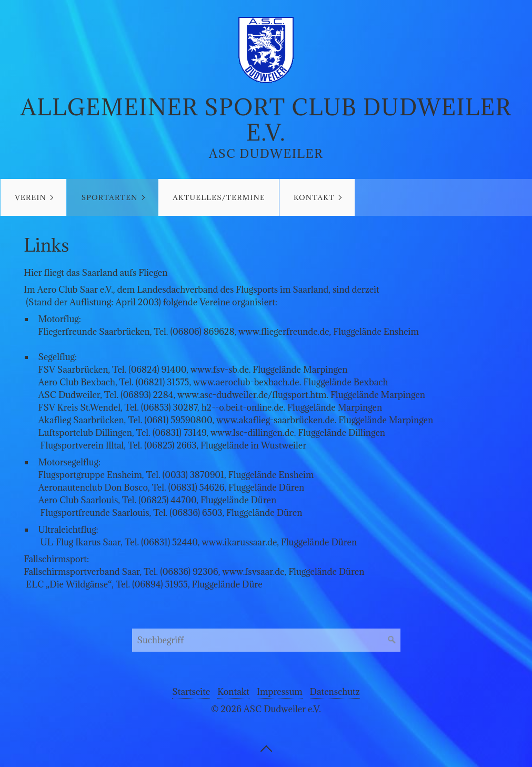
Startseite (191, 692)
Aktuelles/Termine (219, 197)
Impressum (280, 692)
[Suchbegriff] (266, 640)
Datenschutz (335, 692)
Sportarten (110, 197)
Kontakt (314, 197)
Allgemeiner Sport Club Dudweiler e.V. (266, 120)
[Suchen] (392, 640)
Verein (31, 197)
